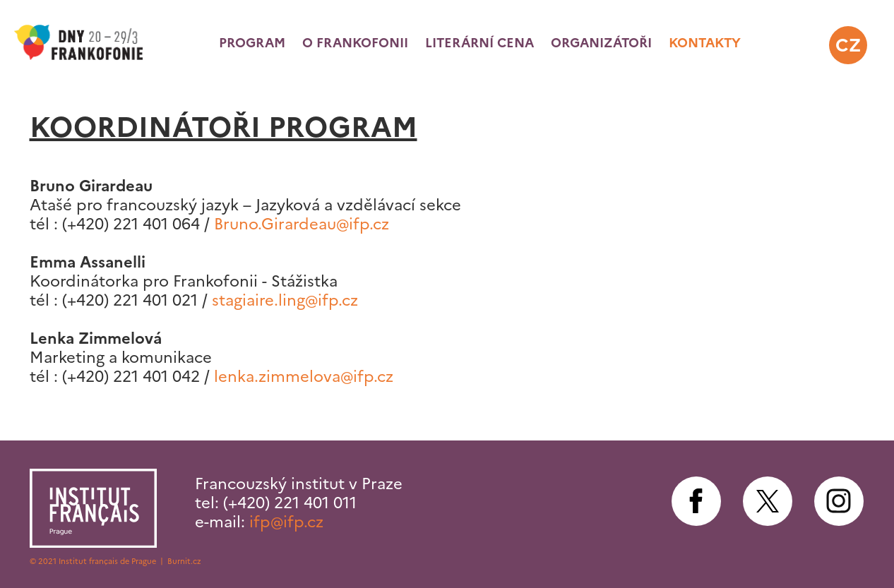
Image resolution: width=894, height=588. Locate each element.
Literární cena (479, 43)
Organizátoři (601, 43)
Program (252, 43)
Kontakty (705, 43)
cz (848, 45)
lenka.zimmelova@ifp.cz (304, 377)
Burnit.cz (184, 561)
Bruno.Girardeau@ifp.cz (302, 224)
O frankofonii (355, 43)
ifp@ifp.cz (286, 522)
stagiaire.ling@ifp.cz (285, 300)
